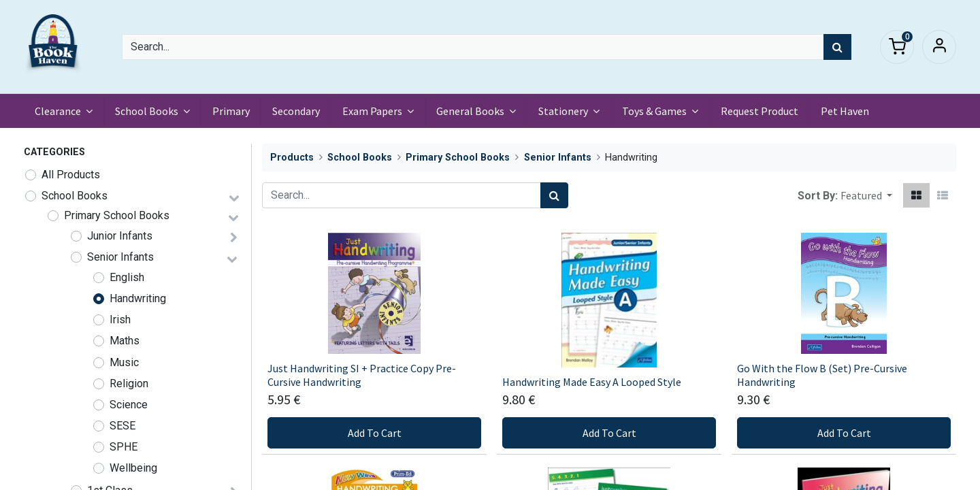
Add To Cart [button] (375, 433)
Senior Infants (120, 257)
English (127, 277)
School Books (75, 196)
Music (124, 362)
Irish (120, 320)
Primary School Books (117, 215)
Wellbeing (133, 468)
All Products (71, 175)
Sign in (939, 47)
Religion (129, 383)
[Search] (837, 47)
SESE (122, 426)
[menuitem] (231, 111)
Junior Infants (120, 236)
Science (129, 405)
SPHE (124, 447)
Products (292, 158)
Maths (125, 341)
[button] (866, 195)
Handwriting (138, 298)
